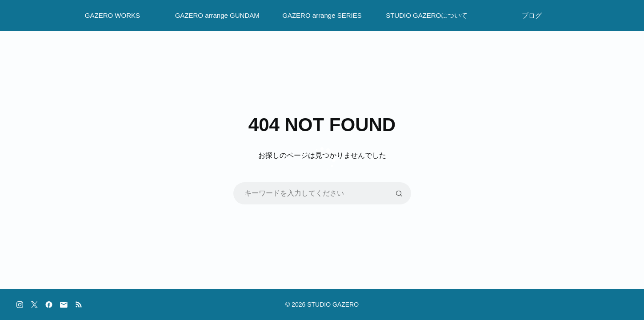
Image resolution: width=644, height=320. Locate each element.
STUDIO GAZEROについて (427, 15)
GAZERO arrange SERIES (322, 15)
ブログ (532, 15)
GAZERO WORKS (112, 15)
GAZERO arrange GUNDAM (217, 15)
